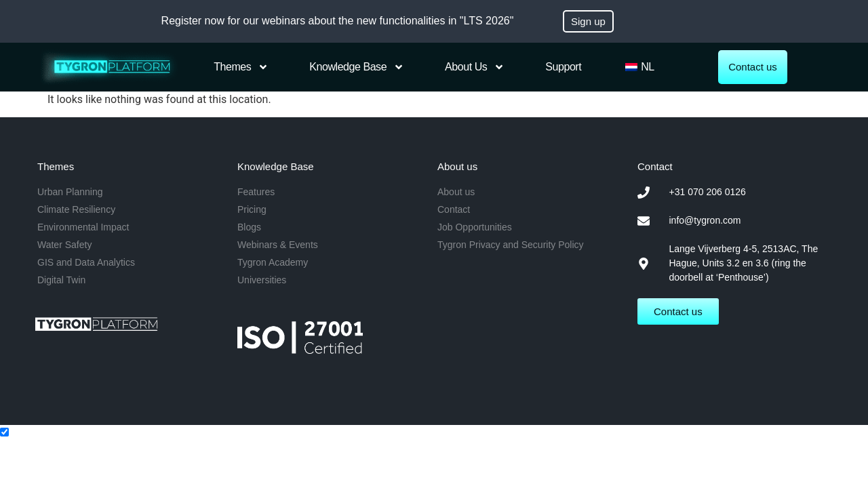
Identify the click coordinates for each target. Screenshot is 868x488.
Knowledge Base (357, 67)
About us (475, 67)
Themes (241, 67)
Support (563, 67)
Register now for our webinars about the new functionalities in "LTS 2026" (338, 21)
